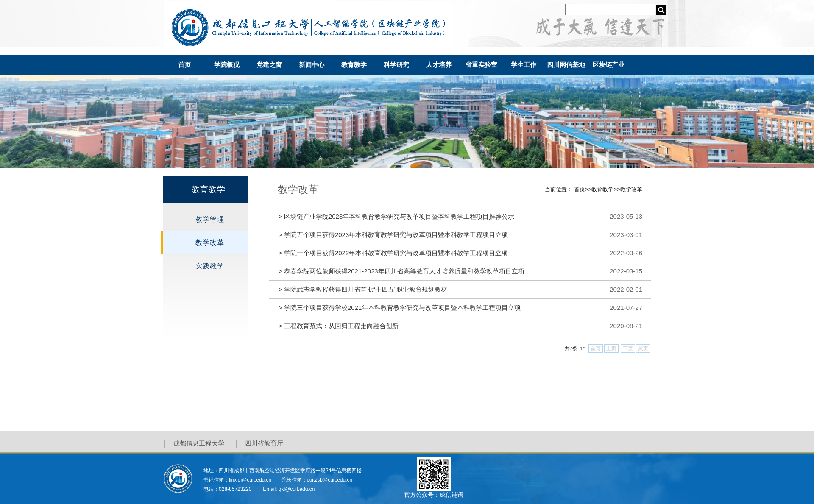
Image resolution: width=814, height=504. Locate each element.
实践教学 (210, 266)
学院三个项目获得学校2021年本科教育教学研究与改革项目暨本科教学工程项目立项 (400, 308)
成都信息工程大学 (199, 444)
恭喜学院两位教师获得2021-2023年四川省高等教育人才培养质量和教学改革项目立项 (401, 271)
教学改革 (210, 243)
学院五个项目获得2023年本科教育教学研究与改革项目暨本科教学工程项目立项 (393, 235)
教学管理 (210, 219)
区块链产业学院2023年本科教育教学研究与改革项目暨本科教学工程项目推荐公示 (396, 216)
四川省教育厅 (264, 444)
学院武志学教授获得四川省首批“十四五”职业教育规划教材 (363, 289)
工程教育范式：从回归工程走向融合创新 (339, 326)
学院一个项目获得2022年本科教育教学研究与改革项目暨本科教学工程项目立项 (393, 253)
